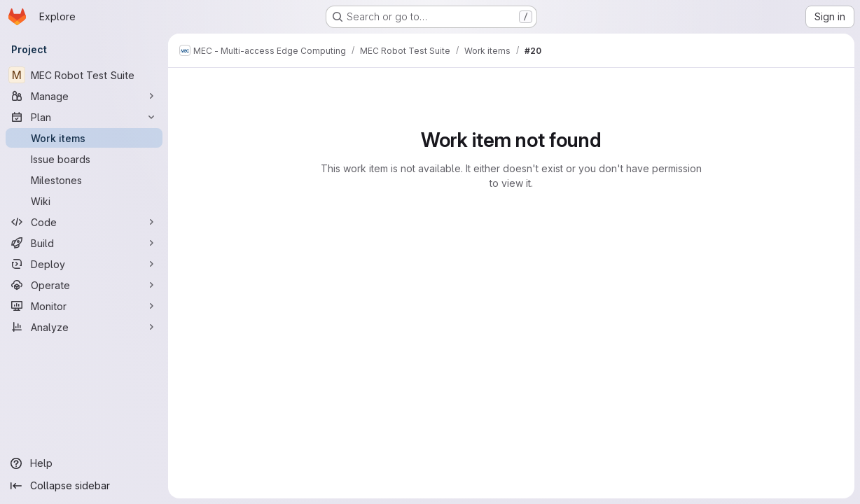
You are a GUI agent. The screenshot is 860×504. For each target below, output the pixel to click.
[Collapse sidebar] (84, 486)
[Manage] (84, 96)
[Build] (84, 243)
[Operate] (84, 285)
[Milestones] (84, 180)
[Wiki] (84, 201)
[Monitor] (84, 306)
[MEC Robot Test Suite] (84, 75)
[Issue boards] (84, 159)
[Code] (84, 222)
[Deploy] (84, 264)
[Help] (84, 463)
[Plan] (84, 117)
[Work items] (84, 138)
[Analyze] (84, 327)
